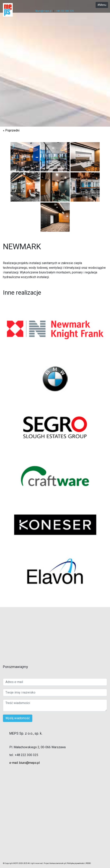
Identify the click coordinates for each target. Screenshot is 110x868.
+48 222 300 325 (65, 11)
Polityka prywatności (76, 863)
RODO (88, 863)
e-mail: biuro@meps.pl (25, 763)
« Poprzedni (11, 130)
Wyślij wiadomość (18, 718)
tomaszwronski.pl (58, 863)
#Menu (102, 5)
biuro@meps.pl (44, 11)
